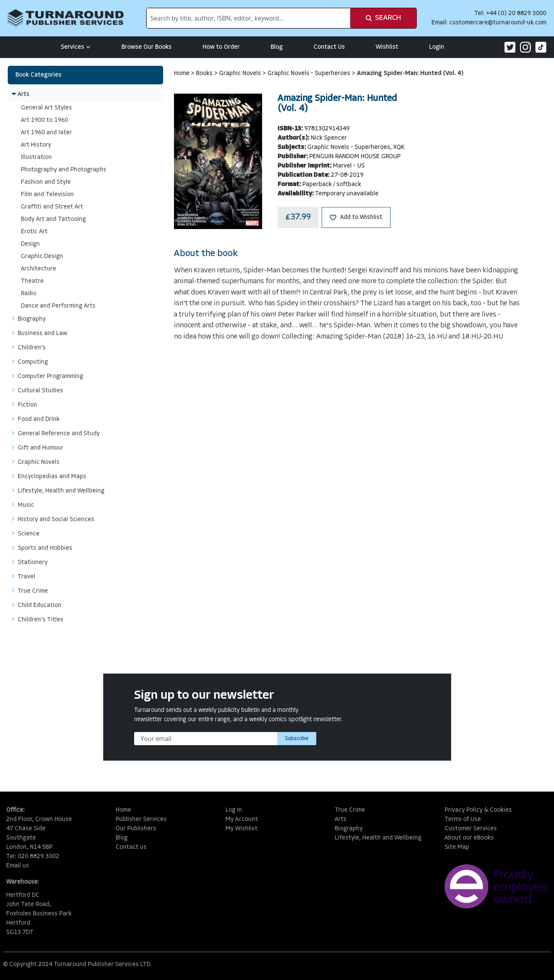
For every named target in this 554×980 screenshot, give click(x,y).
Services (76, 47)
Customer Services (471, 829)
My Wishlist (241, 829)
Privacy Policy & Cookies (478, 810)
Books (205, 74)
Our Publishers (136, 829)
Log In (234, 810)
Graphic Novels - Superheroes (310, 74)
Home (182, 74)
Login (437, 47)
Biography (349, 829)
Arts (341, 819)
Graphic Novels (241, 74)
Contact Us (329, 47)
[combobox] (248, 18)
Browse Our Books (147, 47)
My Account (242, 819)
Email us (18, 866)
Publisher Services (141, 819)
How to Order (221, 47)
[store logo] (66, 18)
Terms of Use (463, 819)
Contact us (131, 847)
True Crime (350, 810)
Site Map (457, 847)
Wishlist (387, 47)
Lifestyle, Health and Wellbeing (378, 838)
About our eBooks (469, 838)
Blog (277, 47)
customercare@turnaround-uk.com (498, 23)
